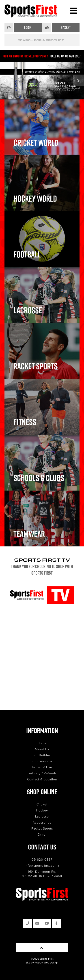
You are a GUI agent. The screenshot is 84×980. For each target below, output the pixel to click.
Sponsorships (42, 761)
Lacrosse (42, 816)
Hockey (42, 810)
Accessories (42, 822)
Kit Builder (42, 755)
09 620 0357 (42, 859)
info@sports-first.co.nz (42, 865)
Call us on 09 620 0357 (66, 56)
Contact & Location (42, 779)
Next (78, 81)
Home (42, 743)
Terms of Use (42, 767)
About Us (42, 749)
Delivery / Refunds (42, 773)
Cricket (42, 804)
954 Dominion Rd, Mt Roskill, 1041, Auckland (42, 874)
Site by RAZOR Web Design (42, 962)
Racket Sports (42, 828)
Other (42, 834)
